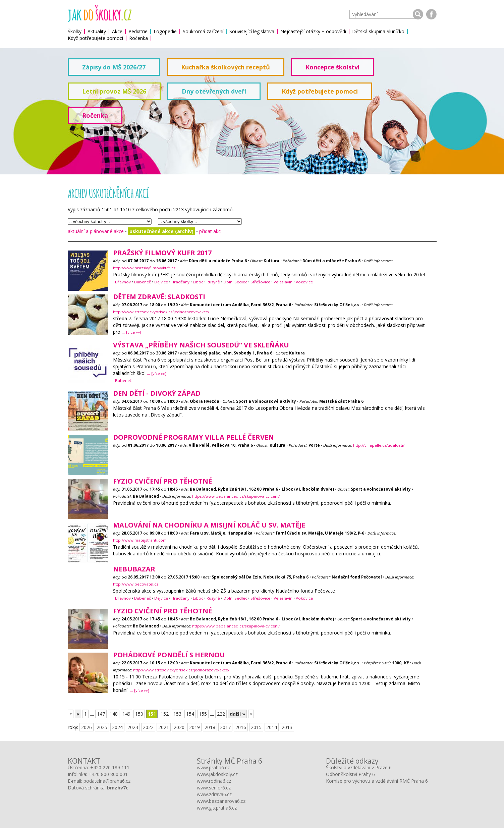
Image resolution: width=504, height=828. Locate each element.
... (131, 332)
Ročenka (138, 38)
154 (190, 714)
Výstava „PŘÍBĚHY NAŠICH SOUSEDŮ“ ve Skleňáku (201, 345)
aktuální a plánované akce (96, 231)
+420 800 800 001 (108, 774)
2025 (102, 727)
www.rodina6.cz (214, 781)
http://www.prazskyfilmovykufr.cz (144, 268)
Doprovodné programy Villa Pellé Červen (193, 437)
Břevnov (123, 282)
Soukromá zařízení (203, 31)
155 (203, 714)
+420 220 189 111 (110, 767)
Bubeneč (143, 282)
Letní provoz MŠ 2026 (114, 91)
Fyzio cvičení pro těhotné (162, 481)
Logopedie (165, 31)
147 (101, 714)
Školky (75, 31)
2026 (87, 727)
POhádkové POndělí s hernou (169, 655)
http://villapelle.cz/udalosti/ (379, 445)
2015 (256, 727)
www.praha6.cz (213, 767)
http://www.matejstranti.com (140, 540)
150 (139, 714)
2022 (148, 727)
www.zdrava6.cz (214, 794)
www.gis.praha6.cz (217, 808)
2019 (194, 727)
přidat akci (210, 231)
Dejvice (161, 282)
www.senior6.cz (214, 788)
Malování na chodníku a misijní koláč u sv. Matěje (209, 525)
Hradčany (180, 282)
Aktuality (97, 31)
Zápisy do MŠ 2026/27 (114, 67)
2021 (164, 727)
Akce (117, 31)
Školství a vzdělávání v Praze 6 (359, 767)
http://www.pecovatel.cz (136, 584)
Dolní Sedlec (235, 282)
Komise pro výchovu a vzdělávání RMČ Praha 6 (377, 781)
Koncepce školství (332, 67)
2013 (287, 727)
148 (114, 714)
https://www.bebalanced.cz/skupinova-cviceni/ (236, 496)
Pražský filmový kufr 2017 (162, 253)
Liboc (198, 282)
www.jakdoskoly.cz (217, 774)
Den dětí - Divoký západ (157, 393)
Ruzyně (213, 282)
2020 (179, 727)
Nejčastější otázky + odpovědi (313, 31)
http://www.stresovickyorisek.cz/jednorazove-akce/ (161, 312)
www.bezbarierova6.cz (221, 801)
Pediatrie (138, 31)
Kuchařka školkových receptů (226, 67)
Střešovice (260, 282)
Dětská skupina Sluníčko (378, 31)
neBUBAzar (134, 569)
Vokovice (304, 282)
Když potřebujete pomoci (95, 38)
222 (221, 714)
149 (126, 714)
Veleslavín (283, 282)
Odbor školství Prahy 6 (350, 774)
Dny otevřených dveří (214, 91)
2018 (210, 727)
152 (165, 714)
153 (177, 714)
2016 (241, 727)
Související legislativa (252, 31)
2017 (225, 727)
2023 (133, 727)
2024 (117, 727)
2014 (272, 727)
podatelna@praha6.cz (107, 781)
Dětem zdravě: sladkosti (159, 297)
